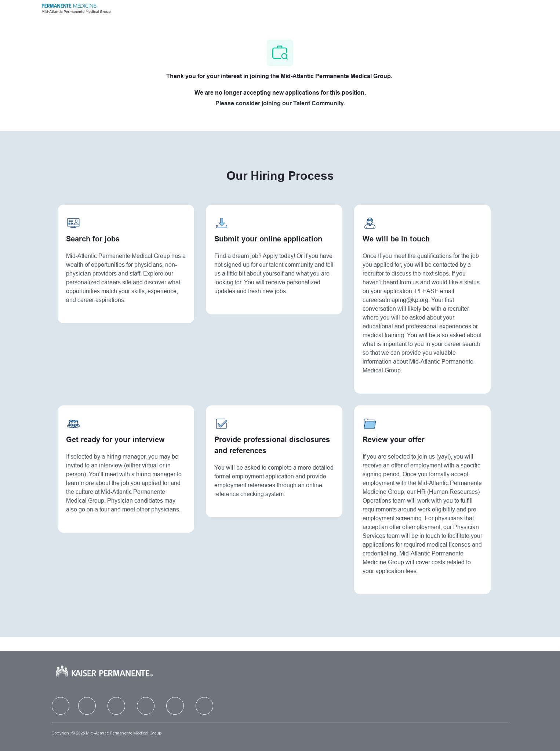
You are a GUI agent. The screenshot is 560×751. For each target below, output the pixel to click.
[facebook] (61, 706)
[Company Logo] (76, 8)
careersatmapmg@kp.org (396, 301)
